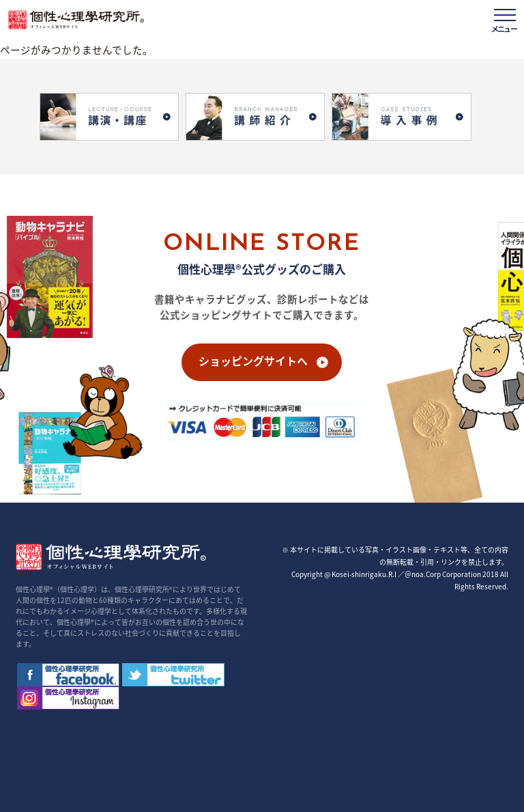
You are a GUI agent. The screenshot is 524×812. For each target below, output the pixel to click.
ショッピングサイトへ (253, 361)
